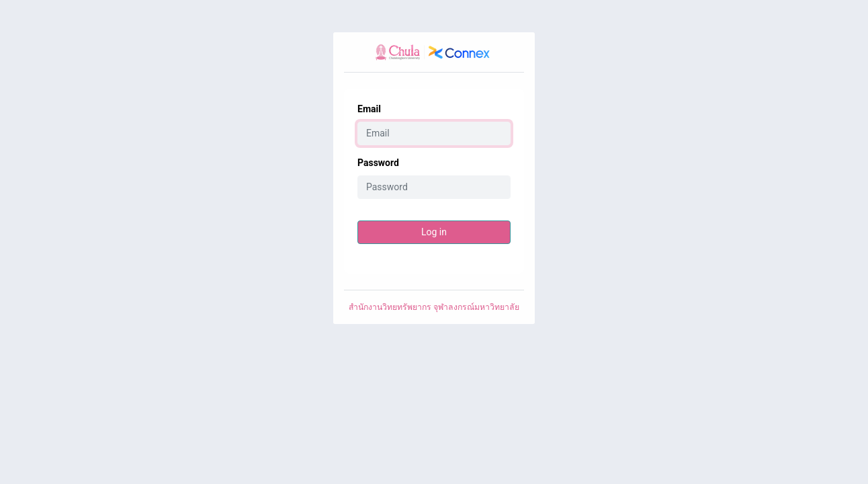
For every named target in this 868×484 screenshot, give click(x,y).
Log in (434, 232)
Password (378, 163)
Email (369, 109)
